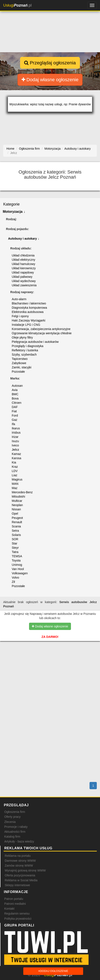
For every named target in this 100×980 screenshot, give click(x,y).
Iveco (15, 445)
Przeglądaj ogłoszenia (50, 63)
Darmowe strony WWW (20, 861)
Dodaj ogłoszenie (53, 971)
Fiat (14, 411)
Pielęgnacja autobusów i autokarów (35, 342)
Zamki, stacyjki (22, 367)
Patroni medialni (15, 904)
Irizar (15, 437)
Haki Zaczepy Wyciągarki (29, 320)
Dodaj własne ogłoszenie (50, 80)
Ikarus (16, 428)
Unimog (17, 565)
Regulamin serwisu (17, 913)
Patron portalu (14, 899)
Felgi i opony (20, 316)
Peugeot (17, 518)
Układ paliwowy (22, 277)
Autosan (17, 386)
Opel (15, 514)
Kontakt (9, 909)
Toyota (16, 560)
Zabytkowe (19, 363)
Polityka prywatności (18, 919)
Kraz (15, 467)
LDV (15, 471)
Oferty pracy (12, 817)
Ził (13, 582)
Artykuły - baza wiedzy (19, 841)
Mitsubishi (18, 497)
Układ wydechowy (24, 281)
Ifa (13, 424)
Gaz (15, 420)
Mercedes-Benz (22, 492)
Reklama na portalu (18, 856)
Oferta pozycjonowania (20, 875)
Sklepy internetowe (17, 885)
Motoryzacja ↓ (14, 212)
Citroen (17, 403)
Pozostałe (18, 372)
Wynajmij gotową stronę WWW (25, 870)
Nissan (16, 509)
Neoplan (17, 505)
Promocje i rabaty (16, 827)
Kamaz (16, 454)
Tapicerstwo (20, 359)
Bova (15, 398)
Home (10, 149)
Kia (14, 462)
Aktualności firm (15, 832)
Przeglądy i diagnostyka (28, 346)
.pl (17, 5)
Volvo (15, 578)
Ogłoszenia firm (15, 812)
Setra (15, 531)
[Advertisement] (50, 666)
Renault (17, 522)
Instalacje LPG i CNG (26, 325)
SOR (15, 539)
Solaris (16, 535)
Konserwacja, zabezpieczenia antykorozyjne (41, 329)
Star (15, 543)
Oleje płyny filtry (22, 337)
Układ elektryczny (24, 260)
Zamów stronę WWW (19, 866)
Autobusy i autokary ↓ (24, 239)
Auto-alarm (19, 299)
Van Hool (18, 569)
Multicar (17, 501)
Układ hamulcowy (24, 264)
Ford (15, 415)
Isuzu (15, 441)
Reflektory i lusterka (25, 350)
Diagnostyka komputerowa (29, 308)
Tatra (15, 552)
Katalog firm (12, 837)
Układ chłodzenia (23, 255)
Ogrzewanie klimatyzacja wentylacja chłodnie (42, 333)
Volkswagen (20, 573)
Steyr (15, 548)
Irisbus (16, 433)
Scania (16, 526)
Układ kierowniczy (24, 268)
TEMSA (17, 556)
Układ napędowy (23, 272)
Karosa (16, 458)
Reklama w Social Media (21, 880)
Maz (15, 488)
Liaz (15, 475)
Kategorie (11, 204)
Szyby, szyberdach (24, 355)
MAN (15, 484)
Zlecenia (10, 822)
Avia (15, 390)
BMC (15, 394)
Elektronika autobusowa (28, 312)
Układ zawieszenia (24, 285)
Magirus (17, 479)
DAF (15, 407)
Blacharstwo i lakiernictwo (29, 303)
